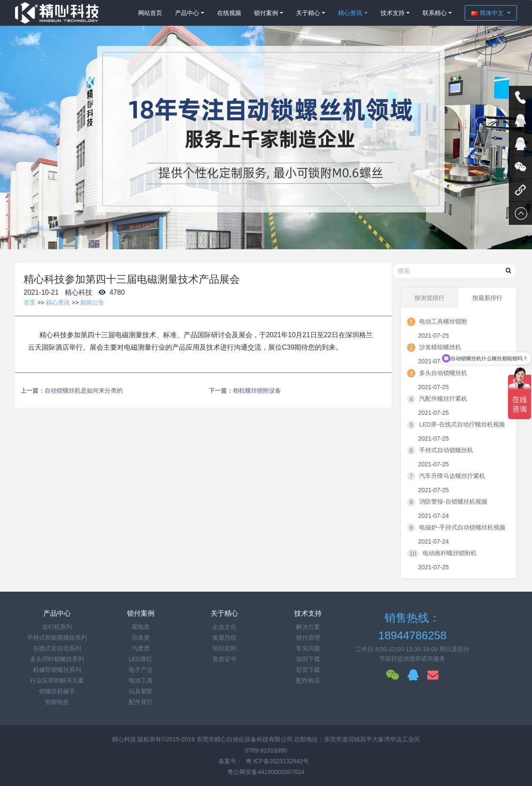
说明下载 (308, 659)
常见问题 (308, 648)
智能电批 (57, 702)
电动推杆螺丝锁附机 (450, 553)
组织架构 (224, 648)
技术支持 (393, 13)
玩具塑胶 (141, 691)
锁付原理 (308, 638)
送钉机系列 (57, 627)
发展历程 (224, 638)
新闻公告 (92, 302)
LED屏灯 (141, 659)
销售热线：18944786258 (413, 627)
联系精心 (435, 13)
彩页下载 (308, 670)
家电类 (141, 627)
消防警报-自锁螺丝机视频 (453, 502)
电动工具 (141, 680)
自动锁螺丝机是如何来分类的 (84, 390)
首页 (30, 302)
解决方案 (308, 627)
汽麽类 (141, 648)
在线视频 (229, 13)
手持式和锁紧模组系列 (57, 638)
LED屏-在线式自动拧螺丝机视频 (462, 424)
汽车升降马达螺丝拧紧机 (452, 476)
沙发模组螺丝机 (440, 347)
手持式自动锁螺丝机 (446, 450)
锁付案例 (266, 13)
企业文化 (224, 627)
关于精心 (308, 13)
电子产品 (141, 670)
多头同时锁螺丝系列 (57, 659)
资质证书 (224, 659)
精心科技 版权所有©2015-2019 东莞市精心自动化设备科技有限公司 (203, 739)
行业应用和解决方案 (57, 680)
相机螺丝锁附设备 (257, 390)
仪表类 (141, 638)
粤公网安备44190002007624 (266, 772)
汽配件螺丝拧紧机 (443, 399)
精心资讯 (350, 13)
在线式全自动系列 (57, 648)
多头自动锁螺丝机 (443, 373)
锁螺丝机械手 (57, 691)
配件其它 (141, 702)
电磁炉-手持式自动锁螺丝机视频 (462, 527)
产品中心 (187, 13)
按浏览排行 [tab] (429, 298)
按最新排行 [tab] (487, 298)
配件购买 (308, 680)
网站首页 (150, 13)
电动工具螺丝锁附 (443, 321)
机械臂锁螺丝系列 (57, 670)
